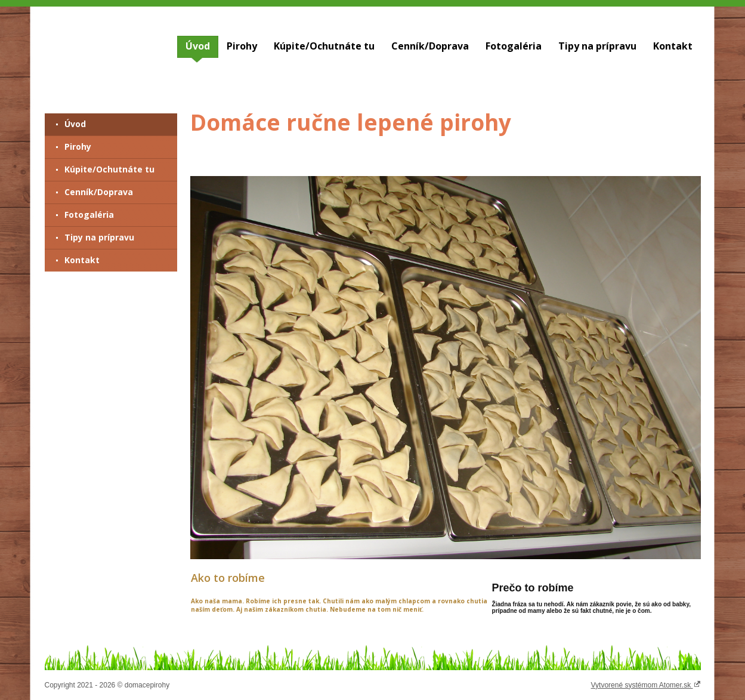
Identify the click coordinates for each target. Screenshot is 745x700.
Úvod (198, 46)
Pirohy (242, 46)
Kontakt (673, 46)
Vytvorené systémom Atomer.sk (646, 684)
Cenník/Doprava (430, 46)
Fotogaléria (514, 46)
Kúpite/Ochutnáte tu (324, 46)
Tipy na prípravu (597, 46)
